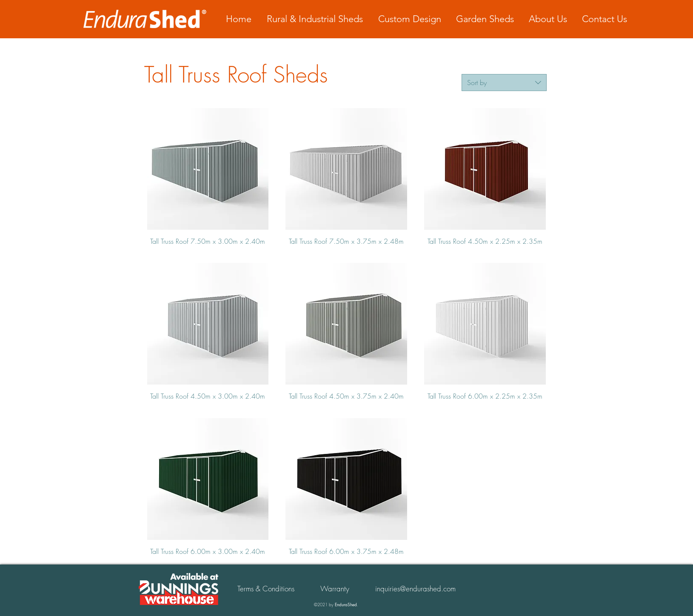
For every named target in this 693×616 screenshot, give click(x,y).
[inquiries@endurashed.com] (416, 589)
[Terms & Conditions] (266, 589)
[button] (335, 589)
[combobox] (504, 83)
